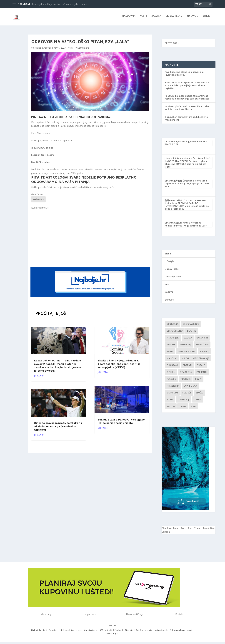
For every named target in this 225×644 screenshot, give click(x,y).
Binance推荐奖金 (174, 183)
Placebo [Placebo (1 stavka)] (171, 381)
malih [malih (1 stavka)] (170, 354)
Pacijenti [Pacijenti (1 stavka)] (202, 374)
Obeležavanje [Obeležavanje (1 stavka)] (201, 360)
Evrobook (119, 632)
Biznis (206, 18)
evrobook (46, 50)
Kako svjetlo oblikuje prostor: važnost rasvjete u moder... (60, 4)
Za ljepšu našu (50, 632)
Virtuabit (109, 632)
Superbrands (76, 632)
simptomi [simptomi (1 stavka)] (172, 395)
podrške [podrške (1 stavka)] (186, 381)
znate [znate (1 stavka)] (183, 409)
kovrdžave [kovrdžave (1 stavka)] (202, 347)
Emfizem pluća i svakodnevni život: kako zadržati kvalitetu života (187, 110)
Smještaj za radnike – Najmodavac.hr (152, 632)
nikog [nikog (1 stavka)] (185, 360)
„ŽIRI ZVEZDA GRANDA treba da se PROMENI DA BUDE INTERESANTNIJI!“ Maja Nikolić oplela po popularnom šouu (187, 207)
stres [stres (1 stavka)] (170, 402)
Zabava (156, 18)
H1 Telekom (63, 632)
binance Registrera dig (177, 144)
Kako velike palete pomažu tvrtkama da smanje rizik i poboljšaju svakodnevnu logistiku (187, 88)
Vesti (143, 18)
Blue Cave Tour (170, 530)
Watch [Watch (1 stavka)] (171, 409)
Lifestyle (170, 263)
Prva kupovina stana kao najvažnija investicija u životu (184, 76)
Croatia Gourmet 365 (94, 632)
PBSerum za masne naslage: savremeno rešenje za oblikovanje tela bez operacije (187, 99)
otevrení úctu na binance (179, 160)
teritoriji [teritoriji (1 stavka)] (184, 402)
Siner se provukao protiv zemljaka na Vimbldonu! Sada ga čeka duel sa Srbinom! (58, 429)
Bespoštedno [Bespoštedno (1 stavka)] (175, 333)
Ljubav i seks (174, 18)
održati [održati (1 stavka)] (187, 367)
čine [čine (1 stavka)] (194, 409)
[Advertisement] (91, 240)
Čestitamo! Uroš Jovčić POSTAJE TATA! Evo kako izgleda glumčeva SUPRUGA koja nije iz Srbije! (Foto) (188, 165)
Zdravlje (192, 18)
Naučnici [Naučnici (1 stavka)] (172, 360)
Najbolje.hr (36, 632)
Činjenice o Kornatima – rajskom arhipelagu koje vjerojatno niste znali (187, 186)
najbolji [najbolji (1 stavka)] (204, 354)
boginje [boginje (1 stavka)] (192, 333)
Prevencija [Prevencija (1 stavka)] (173, 388)
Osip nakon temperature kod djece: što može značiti (186, 121)
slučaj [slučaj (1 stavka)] (200, 395)
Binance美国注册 (174, 225)
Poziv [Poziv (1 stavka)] (198, 381)
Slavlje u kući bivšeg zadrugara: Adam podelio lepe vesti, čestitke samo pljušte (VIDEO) (119, 366)
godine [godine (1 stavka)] (171, 347)
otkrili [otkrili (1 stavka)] (171, 374)
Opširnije (38, 202)
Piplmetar (129, 632)
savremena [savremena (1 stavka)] (190, 388)
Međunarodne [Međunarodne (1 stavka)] (187, 354)
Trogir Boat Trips (190, 530)
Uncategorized (173, 279)
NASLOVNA (129, 18)
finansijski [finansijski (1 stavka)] (173, 340)
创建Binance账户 (174, 203)
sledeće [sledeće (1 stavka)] (187, 395)
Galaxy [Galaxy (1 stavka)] (188, 340)
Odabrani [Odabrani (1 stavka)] (172, 367)
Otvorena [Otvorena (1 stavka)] (186, 374)
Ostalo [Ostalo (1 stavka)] (201, 367)
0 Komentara (82, 50)
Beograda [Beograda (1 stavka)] (173, 326)
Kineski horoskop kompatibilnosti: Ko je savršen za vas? (186, 226)
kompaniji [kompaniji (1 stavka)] (185, 347)
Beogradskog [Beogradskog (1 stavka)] (191, 326)
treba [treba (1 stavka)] (198, 402)
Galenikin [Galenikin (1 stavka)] (202, 340)
